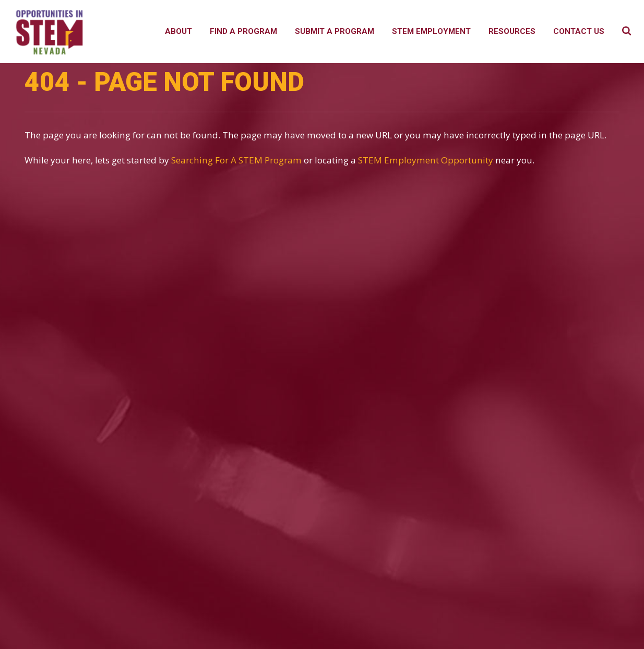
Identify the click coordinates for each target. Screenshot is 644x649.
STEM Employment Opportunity (426, 160)
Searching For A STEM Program (236, 160)
